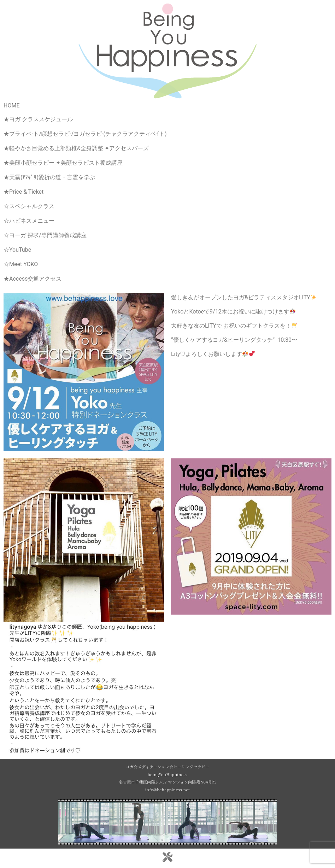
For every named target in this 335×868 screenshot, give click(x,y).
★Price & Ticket (23, 192)
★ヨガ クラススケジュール (38, 119)
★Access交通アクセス (33, 279)
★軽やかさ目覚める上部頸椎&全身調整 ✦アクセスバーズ (76, 148)
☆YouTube (17, 250)
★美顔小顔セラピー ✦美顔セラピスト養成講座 (63, 163)
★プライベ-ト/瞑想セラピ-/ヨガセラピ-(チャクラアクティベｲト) (85, 134)
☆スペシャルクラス (29, 206)
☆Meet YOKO (21, 264)
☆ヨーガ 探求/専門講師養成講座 (45, 235)
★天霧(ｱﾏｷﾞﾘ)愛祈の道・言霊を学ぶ (49, 177)
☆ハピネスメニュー (29, 221)
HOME (11, 105)
